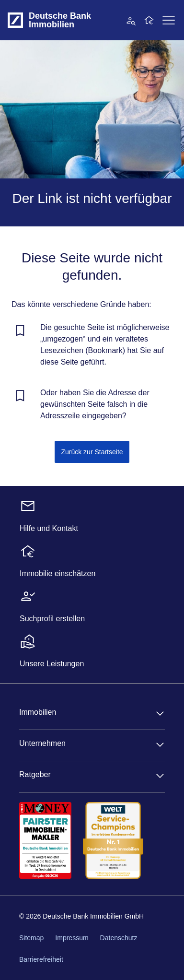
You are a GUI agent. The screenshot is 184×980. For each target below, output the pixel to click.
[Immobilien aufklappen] (160, 713)
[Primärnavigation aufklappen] (169, 20)
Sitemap (31, 938)
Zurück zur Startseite (92, 452)
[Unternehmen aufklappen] (160, 744)
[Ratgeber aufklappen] (160, 776)
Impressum (72, 938)
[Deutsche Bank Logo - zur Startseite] (15, 20)
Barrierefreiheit (41, 959)
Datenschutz (119, 938)
